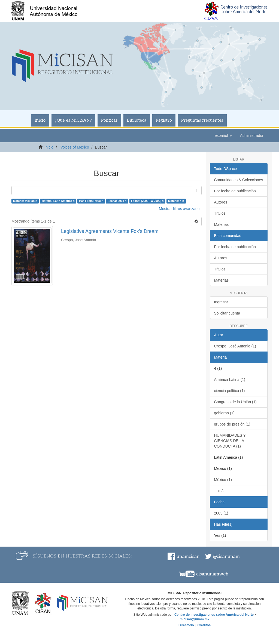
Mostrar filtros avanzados (180, 209)
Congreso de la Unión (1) (235, 402)
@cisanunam (226, 557)
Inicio (40, 120)
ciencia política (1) (230, 391)
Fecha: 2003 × (117, 201)
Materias (222, 224)
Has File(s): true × (91, 201)
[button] (223, 135)
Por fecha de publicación (235, 191)
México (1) (223, 480)
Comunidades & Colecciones (239, 180)
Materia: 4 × (176, 201)
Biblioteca (137, 120)
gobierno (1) (225, 413)
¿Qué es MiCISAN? (73, 120)
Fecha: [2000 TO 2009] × (147, 201)
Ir (197, 190)
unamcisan (188, 557)
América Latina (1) (230, 380)
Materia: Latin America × (58, 201)
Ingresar (221, 302)
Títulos (220, 213)
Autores (221, 202)
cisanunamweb (212, 574)
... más (220, 491)
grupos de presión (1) (232, 424)
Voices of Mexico (75, 147)
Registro (164, 120)
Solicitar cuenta (227, 313)
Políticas (109, 120)
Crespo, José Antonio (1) (235, 346)
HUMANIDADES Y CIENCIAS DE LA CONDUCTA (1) (230, 441)
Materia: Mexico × (25, 201)
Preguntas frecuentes (202, 120)
